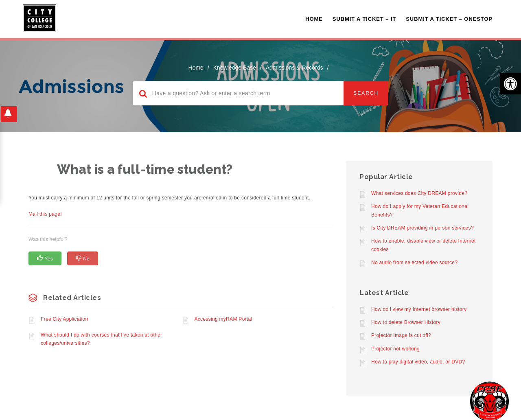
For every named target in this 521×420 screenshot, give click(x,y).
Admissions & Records (294, 68)
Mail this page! (45, 214)
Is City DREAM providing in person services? (422, 228)
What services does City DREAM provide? (419, 193)
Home (314, 19)
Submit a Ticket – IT (364, 19)
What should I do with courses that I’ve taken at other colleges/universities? (101, 339)
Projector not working (395, 349)
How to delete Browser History (406, 322)
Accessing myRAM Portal (223, 319)
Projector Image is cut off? (401, 335)
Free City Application (64, 319)
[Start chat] (489, 401)
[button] (510, 84)
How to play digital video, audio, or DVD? (418, 362)
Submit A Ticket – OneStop (449, 19)
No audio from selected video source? (414, 262)
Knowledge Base (235, 68)
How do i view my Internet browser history (419, 309)
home (196, 68)
